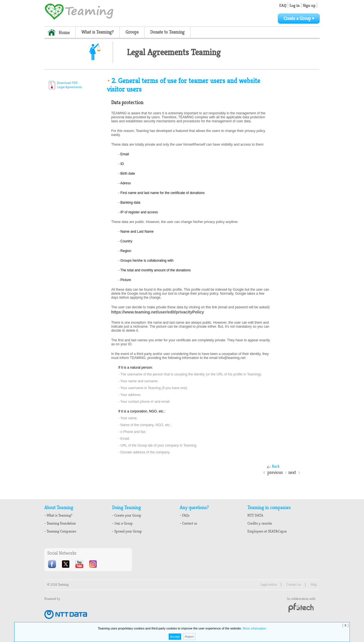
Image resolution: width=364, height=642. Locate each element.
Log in (295, 5)
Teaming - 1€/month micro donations (79, 11)
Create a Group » (299, 18)
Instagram (94, 564)
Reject (189, 637)
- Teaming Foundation (60, 523)
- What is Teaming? (58, 515)
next (292, 472)
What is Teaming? (98, 32)
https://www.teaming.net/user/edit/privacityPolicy (158, 312)
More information (254, 628)
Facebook (53, 564)
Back (276, 466)
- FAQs (185, 515)
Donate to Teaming (167, 32)
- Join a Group (122, 523)
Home (64, 33)
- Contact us (188, 523)
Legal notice (269, 585)
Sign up (309, 5)
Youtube (80, 564)
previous (275, 472)
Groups (132, 32)
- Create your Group (127, 515)
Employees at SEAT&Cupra (267, 531)
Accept (175, 637)
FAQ (283, 5)
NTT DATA (255, 515)
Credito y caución (260, 523)
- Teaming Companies (60, 531)
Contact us (294, 585)
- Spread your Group (127, 531)
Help (314, 585)
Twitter (66, 564)
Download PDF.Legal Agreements (70, 85)
